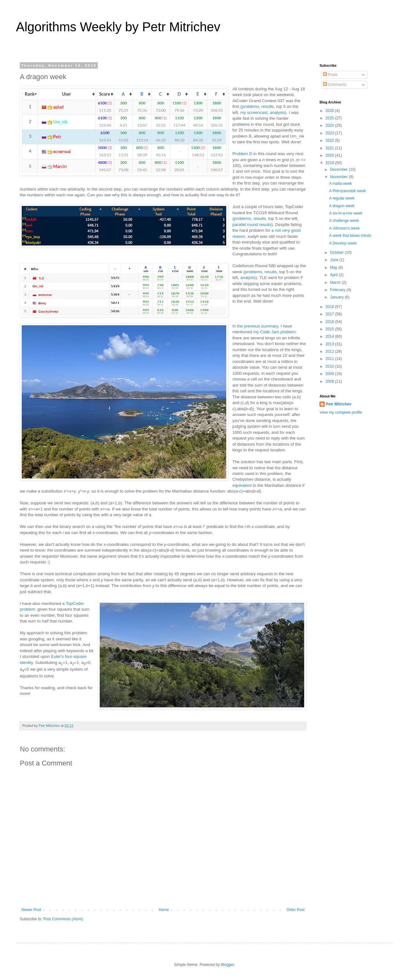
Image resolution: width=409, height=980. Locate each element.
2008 (330, 381)
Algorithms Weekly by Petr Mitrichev (118, 27)
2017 (330, 314)
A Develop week (343, 243)
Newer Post (31, 910)
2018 (330, 307)
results (268, 106)
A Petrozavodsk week (347, 191)
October (337, 253)
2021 (330, 148)
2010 (330, 366)
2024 (330, 125)
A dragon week (342, 206)
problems (251, 106)
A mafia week (340, 184)
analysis (277, 113)
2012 (330, 351)
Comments (335, 85)
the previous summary (258, 326)
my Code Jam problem (274, 332)
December (340, 170)
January (337, 297)
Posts (330, 75)
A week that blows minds (350, 236)
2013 (330, 344)
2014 (330, 336)
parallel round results (252, 225)
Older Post (295, 910)
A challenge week (344, 221)
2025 (330, 118)
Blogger (227, 965)
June (335, 260)
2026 (330, 111)
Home (164, 910)
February (338, 290)
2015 (330, 329)
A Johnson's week (344, 228)
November (340, 177)
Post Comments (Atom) (63, 919)
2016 (330, 322)
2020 (330, 155)
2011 (330, 359)
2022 (330, 140)
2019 (330, 163)
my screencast (254, 113)
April (334, 275)
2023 (330, 133)
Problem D (242, 154)
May (334, 268)
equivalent (242, 485)
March (336, 283)
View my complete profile (341, 412)
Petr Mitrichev (339, 404)
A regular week (342, 198)
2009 (330, 374)
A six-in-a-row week (346, 213)
